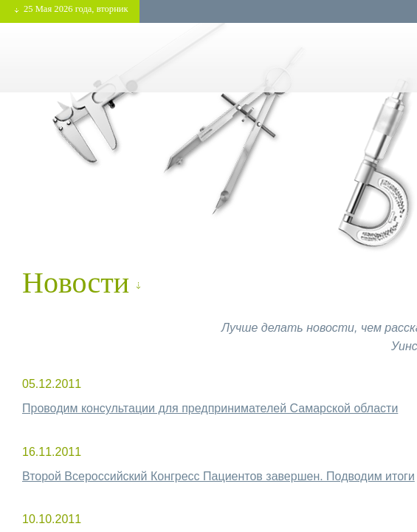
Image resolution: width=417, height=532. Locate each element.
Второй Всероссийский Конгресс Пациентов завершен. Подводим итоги (218, 476)
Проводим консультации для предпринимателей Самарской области (210, 408)
